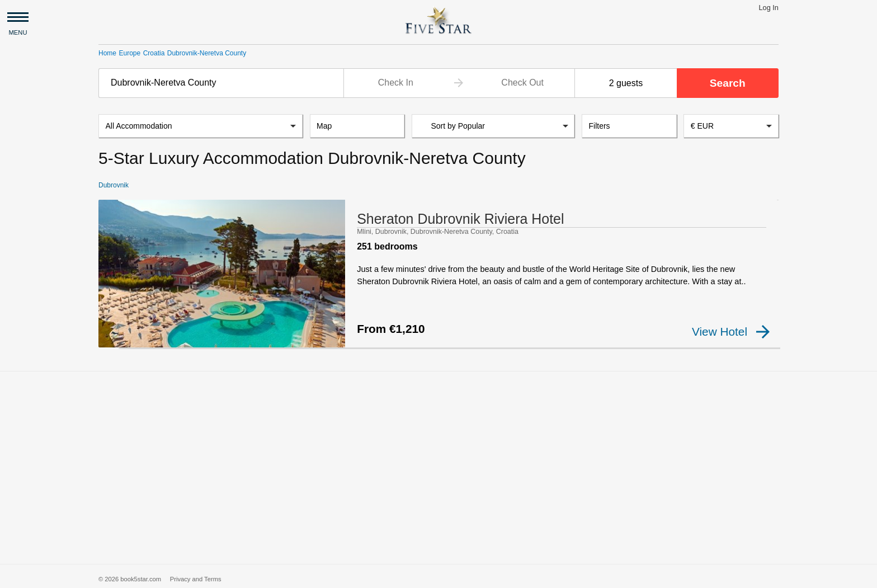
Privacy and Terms (196, 575)
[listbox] (201, 128)
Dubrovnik (114, 186)
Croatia (154, 53)
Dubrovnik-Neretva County (207, 53)
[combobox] (221, 83)
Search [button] (728, 83)
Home (107, 53)
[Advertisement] (438, 463)
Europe (129, 53)
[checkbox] (116, 341)
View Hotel (731, 333)
